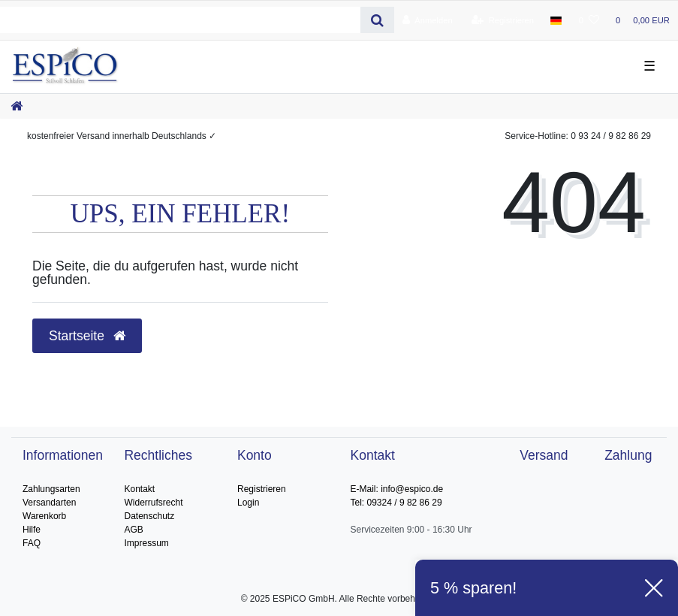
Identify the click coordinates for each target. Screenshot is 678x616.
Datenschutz (149, 516)
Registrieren (262, 489)
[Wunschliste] (589, 20)
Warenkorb (44, 516)
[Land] (556, 20)
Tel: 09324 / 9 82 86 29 (396, 503)
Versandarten (49, 503)
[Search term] (180, 20)
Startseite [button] (87, 336)
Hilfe (32, 530)
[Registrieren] (503, 20)
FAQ (32, 543)
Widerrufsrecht (153, 503)
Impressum (146, 543)
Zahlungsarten (51, 489)
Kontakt (139, 489)
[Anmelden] (428, 20)
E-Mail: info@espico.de (397, 489)
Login (248, 503)
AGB (133, 530)
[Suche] (377, 20)
